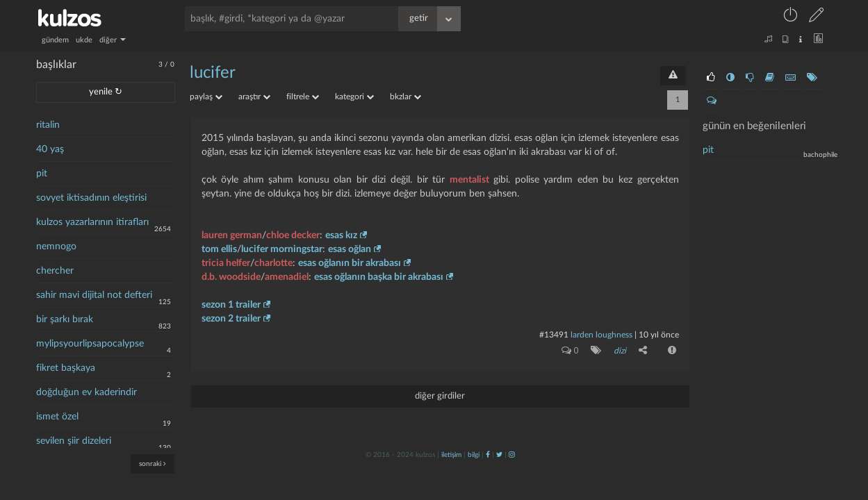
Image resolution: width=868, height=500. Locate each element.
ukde (84, 40)
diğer (113, 40)
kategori (354, 97)
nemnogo (56, 247)
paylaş (206, 97)
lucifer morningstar (282, 249)
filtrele (303, 97)
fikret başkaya (66, 368)
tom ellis (219, 249)
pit (42, 174)
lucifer (213, 73)
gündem (55, 40)
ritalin (48, 125)
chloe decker (293, 235)
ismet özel (57, 417)
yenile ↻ (106, 92)
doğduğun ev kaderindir (87, 392)
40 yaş (50, 149)
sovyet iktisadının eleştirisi (91, 198)
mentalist (469, 180)
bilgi (474, 455)
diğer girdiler (440, 396)
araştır (254, 97)
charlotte (273, 263)
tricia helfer (226, 263)
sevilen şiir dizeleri (74, 441)
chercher (55, 271)
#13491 (554, 335)
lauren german (232, 235)
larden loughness (601, 335)
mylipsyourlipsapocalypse (90, 344)
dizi (620, 351)
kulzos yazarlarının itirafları (92, 222)
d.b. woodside (231, 277)
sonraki (153, 464)
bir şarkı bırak (65, 319)
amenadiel (287, 277)
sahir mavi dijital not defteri (94, 295)
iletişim (451, 455)
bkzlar (406, 97)
